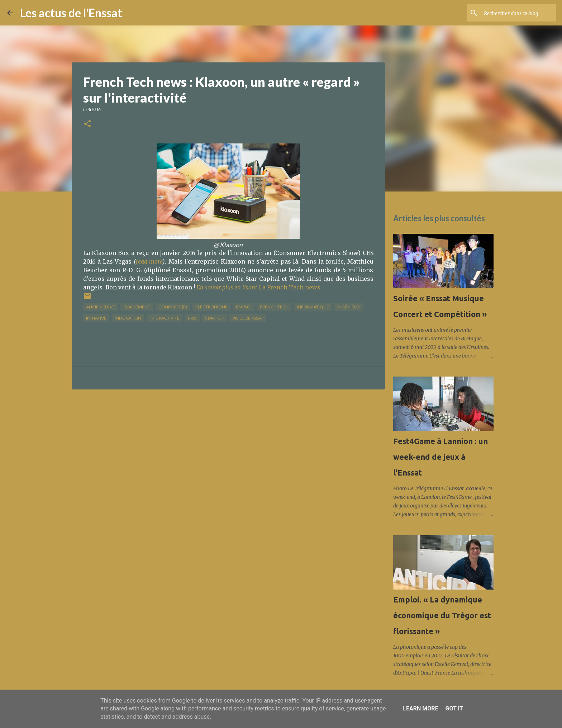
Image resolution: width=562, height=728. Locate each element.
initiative (96, 318)
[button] (87, 124)
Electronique (211, 307)
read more (149, 261)
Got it (454, 708)
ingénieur (349, 307)
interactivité (165, 318)
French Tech (274, 307)
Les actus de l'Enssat (71, 13)
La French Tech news (258, 287)
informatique (313, 307)
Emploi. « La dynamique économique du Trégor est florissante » (442, 615)
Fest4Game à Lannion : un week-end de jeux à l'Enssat (440, 457)
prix (192, 318)
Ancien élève (101, 307)
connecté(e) (173, 307)
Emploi (244, 307)
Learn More (420, 708)
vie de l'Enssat (248, 318)
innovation (128, 318)
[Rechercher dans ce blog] (519, 13)
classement (137, 307)
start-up (215, 318)
